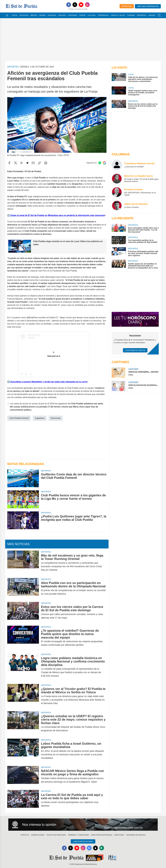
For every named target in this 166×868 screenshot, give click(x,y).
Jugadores (40, 418)
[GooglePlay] (102, 848)
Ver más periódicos (148, 6)
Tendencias (103, 15)
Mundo (42, 15)
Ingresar (127, 6)
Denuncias (56, 418)
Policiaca (24, 15)
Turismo (131, 15)
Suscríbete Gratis (135, 350)
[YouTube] (81, 5)
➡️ (9, 215)
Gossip (82, 15)
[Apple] (95, 848)
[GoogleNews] (89, 848)
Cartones (72, 15)
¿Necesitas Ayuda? (83, 841)
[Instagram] (87, 5)
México (34, 15)
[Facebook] (69, 5)
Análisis (62, 15)
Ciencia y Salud (118, 15)
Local (15, 15)
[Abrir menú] (7, 15)
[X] (75, 5)
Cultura (92, 15)
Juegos (152, 15)
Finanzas (52, 15)
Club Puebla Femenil (19, 418)
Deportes (142, 15)
